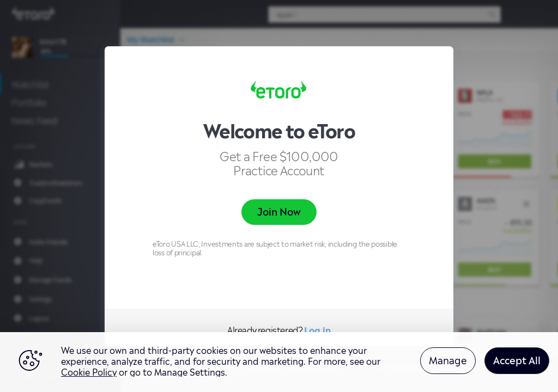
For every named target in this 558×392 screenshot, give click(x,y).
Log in (317, 329)
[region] (279, 362)
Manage (448, 359)
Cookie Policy (89, 371)
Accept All (517, 359)
